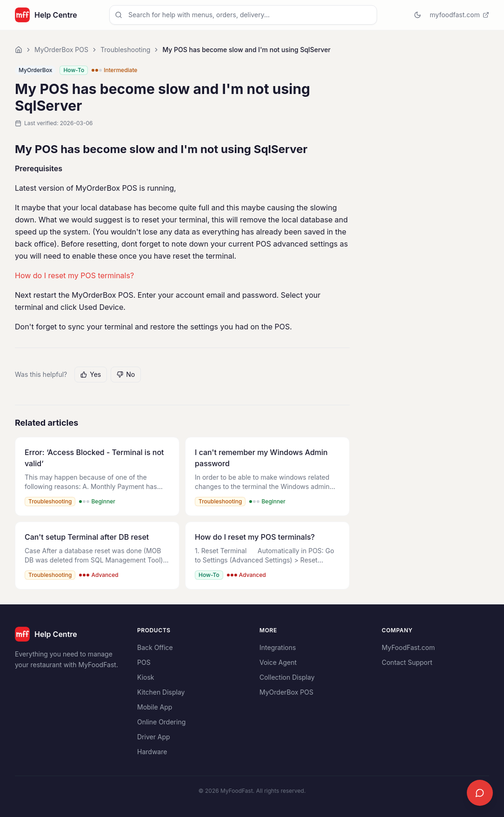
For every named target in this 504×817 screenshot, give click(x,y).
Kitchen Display (161, 692)
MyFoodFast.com (408, 647)
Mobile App (155, 707)
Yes (91, 374)
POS (144, 662)
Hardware (152, 752)
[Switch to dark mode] (418, 15)
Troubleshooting (125, 50)
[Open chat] (480, 793)
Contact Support (407, 662)
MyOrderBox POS (61, 50)
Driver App (154, 737)
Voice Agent (278, 662)
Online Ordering (161, 722)
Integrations (278, 647)
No (126, 374)
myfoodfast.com (459, 15)
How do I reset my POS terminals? (74, 275)
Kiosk (146, 677)
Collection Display (287, 677)
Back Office (155, 647)
